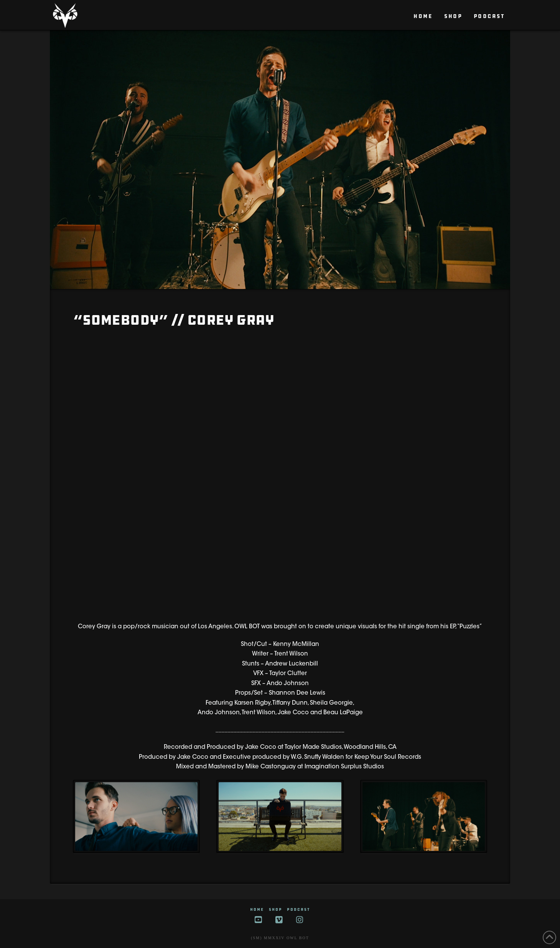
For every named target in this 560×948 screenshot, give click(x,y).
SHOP (276, 909)
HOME (257, 909)
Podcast (298, 909)
